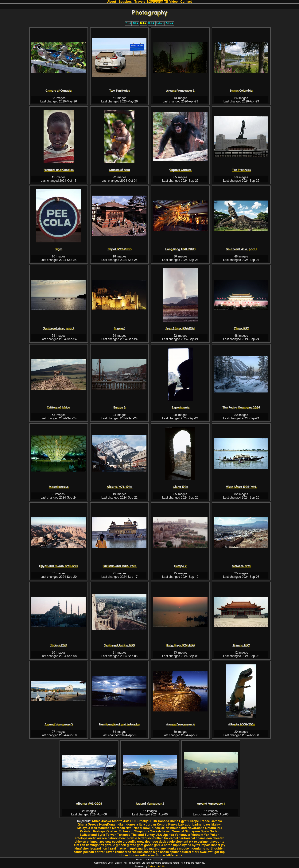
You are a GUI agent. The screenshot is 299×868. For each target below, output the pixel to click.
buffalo (159, 838)
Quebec (112, 831)
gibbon (121, 845)
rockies (137, 852)
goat (140, 845)
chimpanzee (96, 842)
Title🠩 (128, 23)
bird (141, 838)
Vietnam (197, 835)
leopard (95, 849)
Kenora (162, 825)
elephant (182, 842)
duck (162, 842)
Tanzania (124, 835)
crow (141, 842)
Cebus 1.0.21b (156, 867)
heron (168, 845)
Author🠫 (170, 23)
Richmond (126, 831)
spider (174, 852)
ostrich (219, 849)
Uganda (168, 835)
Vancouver (183, 835)
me (164, 849)
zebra (178, 855)
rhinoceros (123, 852)
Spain (205, 831)
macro (121, 849)
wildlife (168, 855)
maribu (143, 849)
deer (148, 842)
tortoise (122, 855)
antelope (81, 838)
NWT (129, 828)
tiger (216, 852)
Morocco (118, 828)
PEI (219, 828)
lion (104, 849)
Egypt (183, 821)
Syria (101, 835)
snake (165, 852)
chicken (80, 842)
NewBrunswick (154, 828)
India (119, 825)
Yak (207, 835)
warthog (156, 855)
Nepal (138, 828)
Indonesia (131, 825)
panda (78, 852)
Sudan (215, 831)
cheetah (218, 838)
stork (195, 852)
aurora (102, 838)
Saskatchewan (161, 831)
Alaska (106, 821)
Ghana (82, 825)
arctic (92, 838)
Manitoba (105, 828)
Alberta (117, 821)
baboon (113, 838)
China (174, 821)
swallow (206, 852)
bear (123, 838)
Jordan (151, 825)
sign (156, 852)
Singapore (192, 831)
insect (216, 845)
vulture (145, 855)
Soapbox (125, 2)
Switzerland (88, 835)
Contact (186, 2)
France (205, 821)
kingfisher (82, 849)
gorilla (158, 845)
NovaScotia (196, 828)
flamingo (92, 845)
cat (193, 838)
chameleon (204, 838)
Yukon (215, 835)
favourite (218, 842)
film (76, 845)
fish (83, 845)
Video (173, 2)
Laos (207, 825)
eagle (171, 842)
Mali (94, 828)
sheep (148, 852)
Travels (140, 2)
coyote (117, 842)
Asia (126, 821)
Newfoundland (176, 828)
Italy (142, 825)
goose (149, 845)
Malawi (216, 825)
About (112, 2)
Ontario (210, 828)
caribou (184, 838)
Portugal (99, 831)
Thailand (137, 835)
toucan (134, 855)
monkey (172, 849)
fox (102, 845)
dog (155, 842)
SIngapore (142, 831)
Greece (93, 825)
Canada (163, 821)
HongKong (107, 825)
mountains (197, 849)
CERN (153, 821)
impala (206, 845)
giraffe (132, 845)
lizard (112, 849)
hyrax (196, 845)
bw (166, 838)
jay (223, 845)
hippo (177, 845)
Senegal (178, 831)
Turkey (150, 835)
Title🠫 (136, 23)
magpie (132, 849)
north (210, 849)
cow (108, 842)
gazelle (110, 845)
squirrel (185, 852)
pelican (89, 852)
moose (184, 849)
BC (132, 821)
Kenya (173, 825)
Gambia (216, 821)
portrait (100, 852)
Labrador (185, 825)
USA (159, 835)
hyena (187, 845)
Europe (194, 821)
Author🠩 (160, 23)
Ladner (197, 825)
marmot (155, 849)
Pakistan (86, 831)
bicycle (132, 838)
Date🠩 (151, 23)
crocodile (130, 842)
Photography (157, 2)
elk (191, 842)
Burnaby (142, 821)
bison (149, 838)
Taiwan (111, 835)
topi (223, 852)
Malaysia (84, 828)
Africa (96, 821)
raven (110, 852)
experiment (202, 842)
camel (174, 838)
